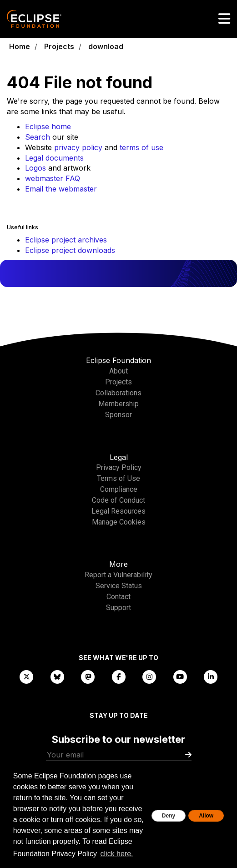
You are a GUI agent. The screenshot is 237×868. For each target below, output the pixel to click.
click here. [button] (117, 854)
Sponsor (118, 415)
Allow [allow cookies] (206, 816)
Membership (118, 404)
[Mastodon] (88, 676)
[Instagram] (149, 676)
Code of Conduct (118, 500)
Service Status (119, 586)
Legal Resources (118, 511)
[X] (26, 676)
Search (38, 137)
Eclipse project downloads (70, 250)
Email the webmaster (61, 189)
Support (118, 608)
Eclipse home (48, 126)
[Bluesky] (57, 676)
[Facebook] (119, 676)
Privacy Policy (119, 467)
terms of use (141, 147)
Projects (59, 46)
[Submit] (188, 755)
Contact (118, 597)
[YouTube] (180, 676)
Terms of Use (118, 478)
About (118, 371)
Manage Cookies (119, 522)
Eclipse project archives (66, 240)
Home (20, 46)
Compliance (119, 489)
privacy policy (78, 147)
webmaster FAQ (53, 178)
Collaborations (118, 393)
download (106, 46)
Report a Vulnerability (118, 575)
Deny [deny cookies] (169, 816)
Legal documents (54, 158)
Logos (35, 168)
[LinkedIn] (211, 676)
